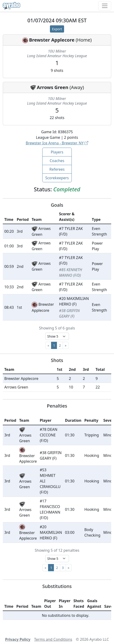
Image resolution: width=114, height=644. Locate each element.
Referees (57, 169)
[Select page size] (57, 336)
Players (57, 152)
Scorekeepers (57, 178)
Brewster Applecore (52, 40)
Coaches (57, 161)
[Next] (66, 345)
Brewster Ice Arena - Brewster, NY (57, 143)
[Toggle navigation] (105, 6)
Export (57, 29)
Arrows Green (53, 87)
